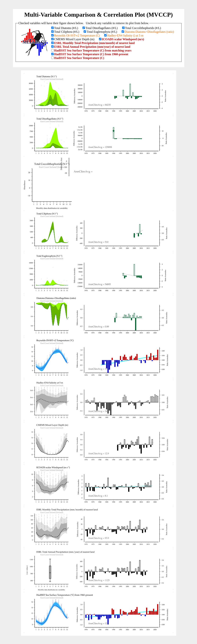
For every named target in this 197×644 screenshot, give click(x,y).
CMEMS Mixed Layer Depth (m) (74, 39)
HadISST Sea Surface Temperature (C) (79, 58)
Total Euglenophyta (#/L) (102, 32)
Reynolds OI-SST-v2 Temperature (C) (77, 35)
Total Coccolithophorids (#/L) (143, 28)
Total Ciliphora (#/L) (67, 32)
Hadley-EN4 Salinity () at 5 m (125, 35)
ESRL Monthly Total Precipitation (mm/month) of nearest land (94, 43)
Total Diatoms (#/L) (66, 28)
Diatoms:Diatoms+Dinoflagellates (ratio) (149, 32)
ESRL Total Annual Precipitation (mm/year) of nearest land (92, 47)
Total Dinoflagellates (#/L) (101, 28)
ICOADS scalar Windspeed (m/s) (123, 39)
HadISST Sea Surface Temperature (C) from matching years (93, 50)
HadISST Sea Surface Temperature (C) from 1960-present (91, 54)
